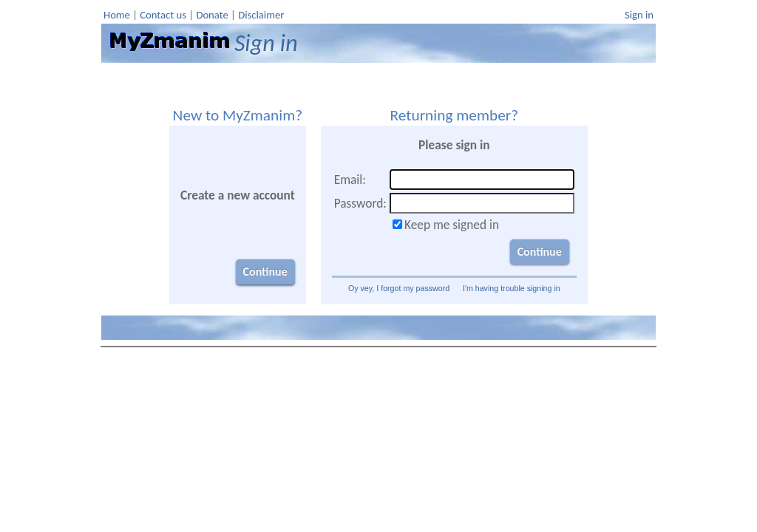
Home (117, 15)
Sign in (639, 15)
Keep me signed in (452, 225)
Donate (212, 15)
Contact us (163, 15)
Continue (265, 272)
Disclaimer (261, 15)
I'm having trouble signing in (512, 288)
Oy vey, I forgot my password (399, 288)
